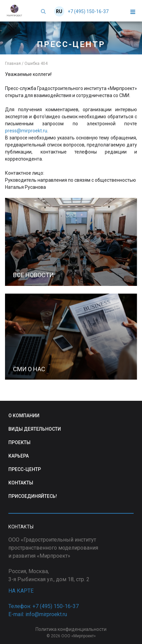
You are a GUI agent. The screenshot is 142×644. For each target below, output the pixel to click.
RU (59, 11)
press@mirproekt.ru (26, 131)
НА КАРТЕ (21, 591)
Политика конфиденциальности (71, 629)
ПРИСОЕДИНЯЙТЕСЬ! (33, 496)
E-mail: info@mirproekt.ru (38, 614)
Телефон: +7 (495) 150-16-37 (44, 606)
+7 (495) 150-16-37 (88, 11)
